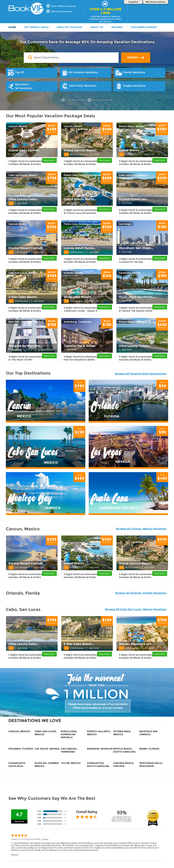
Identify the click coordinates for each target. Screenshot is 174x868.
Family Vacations (130, 73)
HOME (12, 27)
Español (133, 2)
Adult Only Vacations (79, 86)
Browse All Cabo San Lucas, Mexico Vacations (136, 609)
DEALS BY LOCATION (69, 27)
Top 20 (16, 73)
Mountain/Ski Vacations (20, 86)
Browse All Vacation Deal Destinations (141, 374)
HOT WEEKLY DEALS (36, 27)
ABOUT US (97, 27)
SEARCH (136, 57)
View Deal (49, 160)
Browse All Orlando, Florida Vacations (141, 593)
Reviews (117, 27)
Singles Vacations (131, 86)
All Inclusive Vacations (80, 73)
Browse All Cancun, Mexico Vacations (141, 529)
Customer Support (144, 27)
